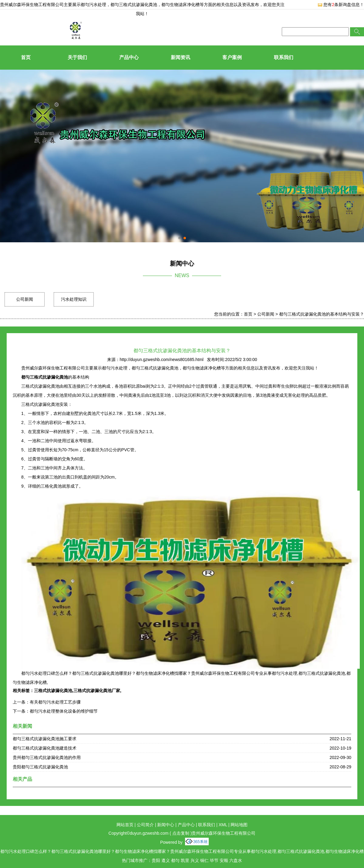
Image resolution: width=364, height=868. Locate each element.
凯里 (185, 860)
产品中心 (129, 57)
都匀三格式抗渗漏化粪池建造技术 (45, 748)
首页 (26, 57)
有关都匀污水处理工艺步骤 (55, 702)
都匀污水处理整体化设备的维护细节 (64, 711)
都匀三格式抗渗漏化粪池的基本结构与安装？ (322, 314)
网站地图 (239, 825)
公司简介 (145, 825)
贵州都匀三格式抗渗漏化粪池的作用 (47, 757)
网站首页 (125, 825)
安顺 (224, 860)
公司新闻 (25, 299)
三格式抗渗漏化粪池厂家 (97, 691)
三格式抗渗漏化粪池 (53, 691)
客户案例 (232, 57)
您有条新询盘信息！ (341, 5)
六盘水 (236, 860)
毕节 (214, 860)
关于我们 (77, 57)
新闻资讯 (180, 57)
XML (223, 825)
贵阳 (156, 860)
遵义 (166, 860)
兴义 (195, 860)
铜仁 (204, 860)
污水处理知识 (74, 299)
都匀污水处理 (93, 5)
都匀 (175, 860)
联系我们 (284, 57)
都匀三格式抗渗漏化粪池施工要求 (45, 739)
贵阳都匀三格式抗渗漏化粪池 (40, 767)
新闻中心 (166, 825)
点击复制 (181, 833)
